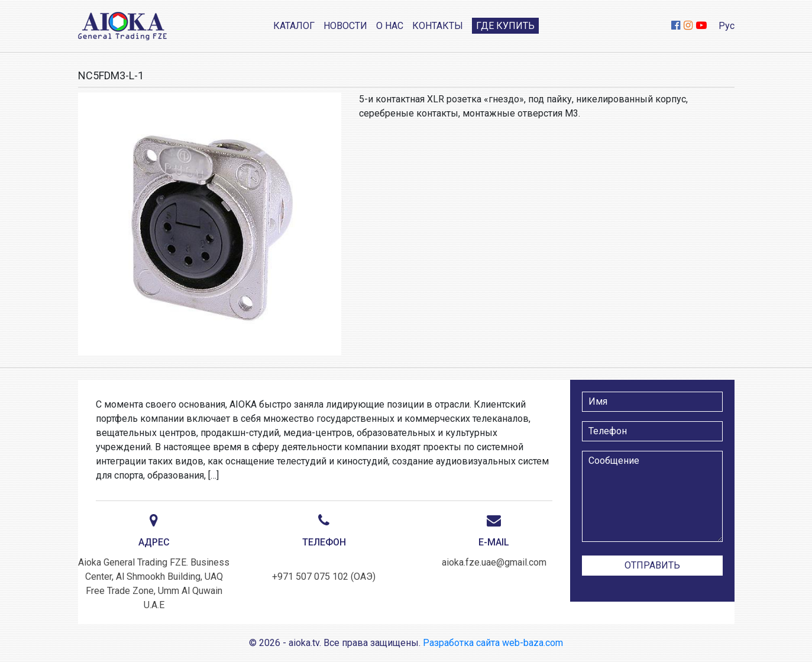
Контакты (438, 26)
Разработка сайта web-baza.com (493, 643)
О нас (390, 26)
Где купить (505, 26)
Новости (345, 26)
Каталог (294, 26)
